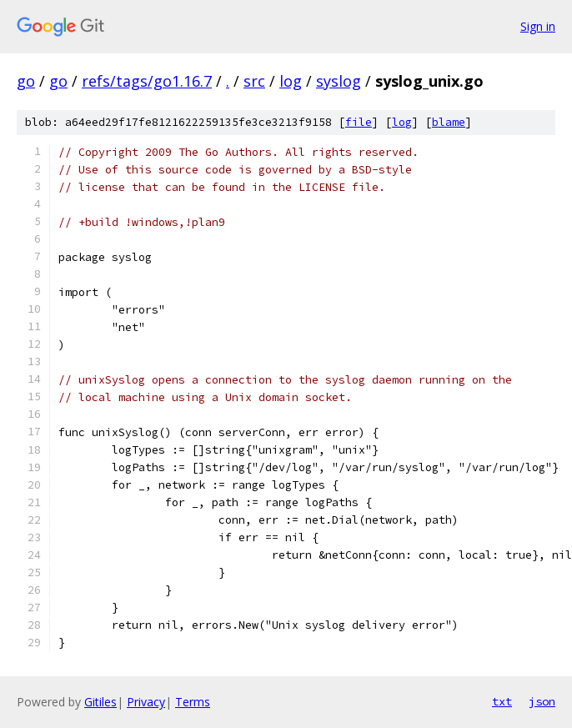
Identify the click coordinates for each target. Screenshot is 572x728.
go (26, 81)
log (291, 81)
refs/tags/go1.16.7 (147, 81)
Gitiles (100, 702)
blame (449, 122)
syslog (339, 81)
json (542, 701)
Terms (193, 702)
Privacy (146, 702)
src (254, 81)
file (359, 122)
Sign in (538, 26)
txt (502, 701)
